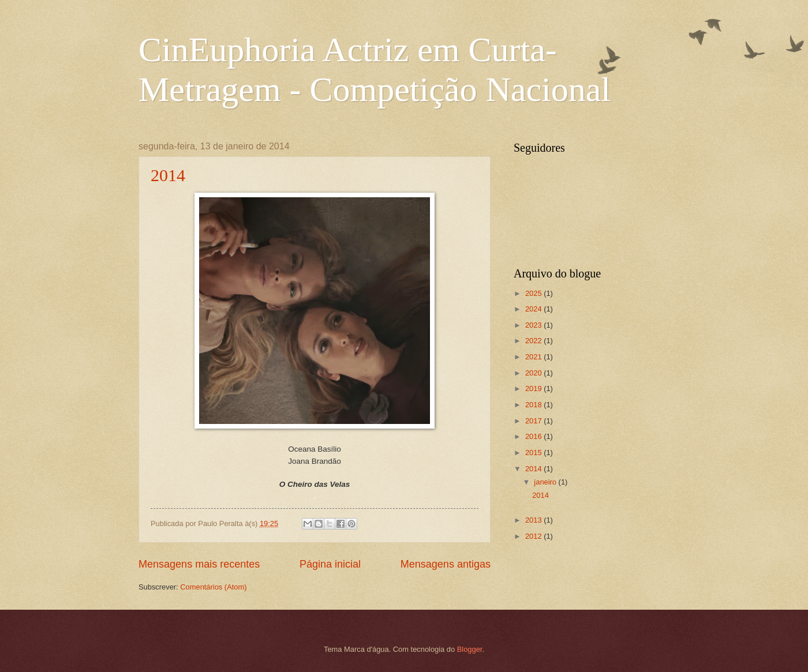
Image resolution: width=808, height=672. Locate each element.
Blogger (470, 649)
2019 (534, 388)
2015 (534, 453)
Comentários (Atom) (213, 587)
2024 (534, 309)
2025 (534, 293)
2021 (534, 357)
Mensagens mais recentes (199, 564)
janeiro (546, 482)
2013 (534, 520)
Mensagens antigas (446, 564)
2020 (534, 373)
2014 (168, 175)
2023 (534, 325)
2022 (534, 341)
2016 (534, 436)
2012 (534, 536)
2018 (534, 405)
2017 (534, 421)
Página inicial (330, 564)
